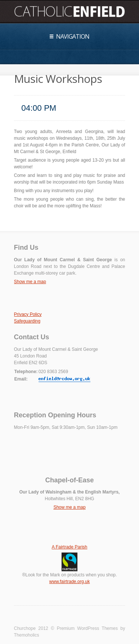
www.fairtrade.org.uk (69, 582)
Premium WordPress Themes (87, 628)
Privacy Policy (28, 314)
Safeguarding (27, 321)
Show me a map (30, 282)
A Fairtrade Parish (69, 547)
